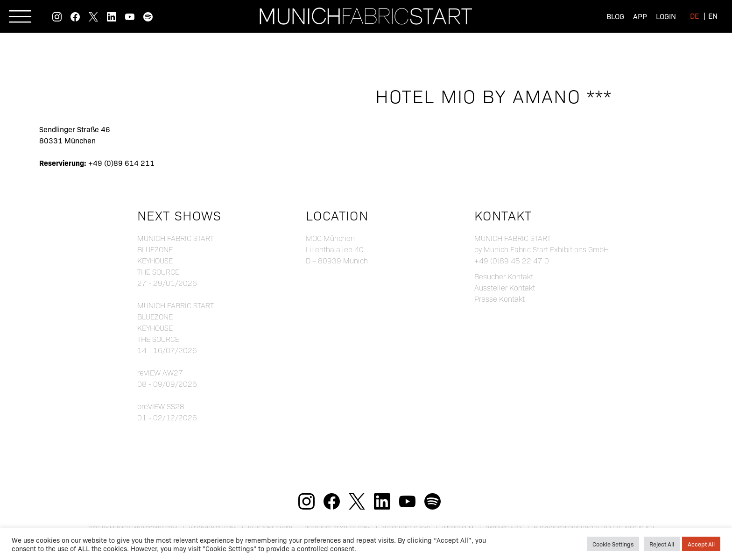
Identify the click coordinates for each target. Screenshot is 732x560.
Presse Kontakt (500, 299)
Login (666, 16)
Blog (615, 16)
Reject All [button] (662, 544)
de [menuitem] (694, 15)
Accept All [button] (701, 544)
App (640, 16)
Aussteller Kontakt (505, 287)
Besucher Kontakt (504, 276)
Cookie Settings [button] (613, 544)
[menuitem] (694, 15)
